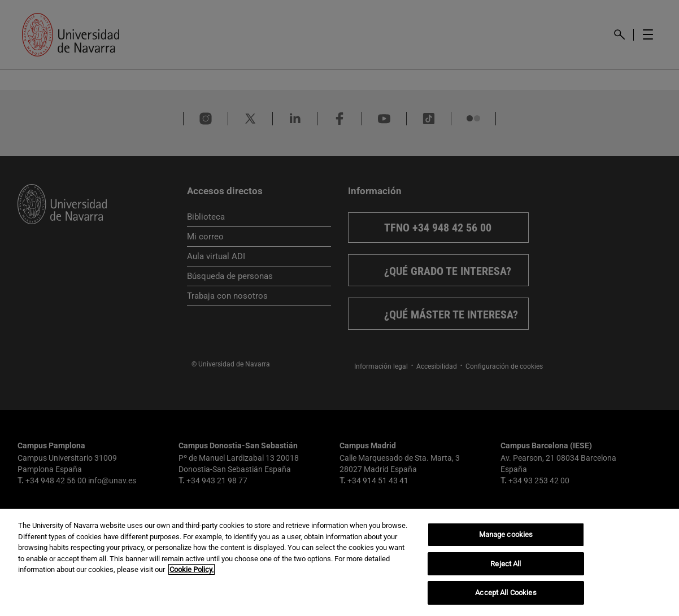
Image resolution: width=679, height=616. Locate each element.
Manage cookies (506, 534)
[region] (340, 562)
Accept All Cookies (506, 593)
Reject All (506, 564)
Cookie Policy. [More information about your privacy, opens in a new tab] (191, 569)
